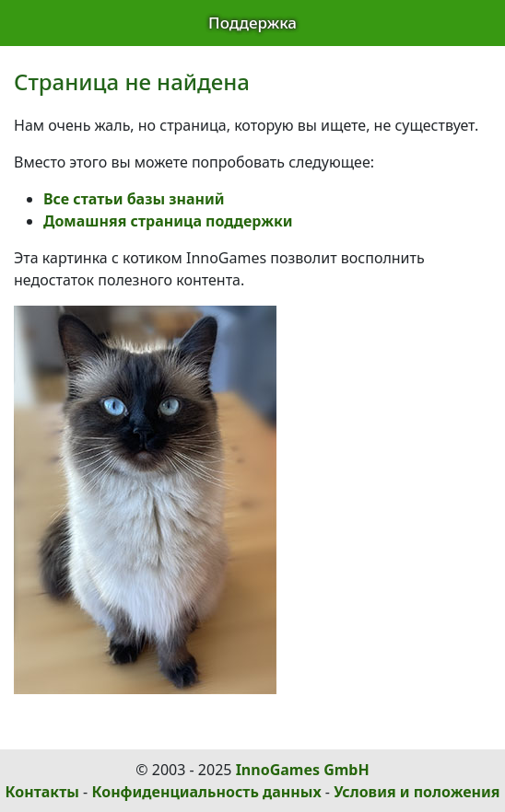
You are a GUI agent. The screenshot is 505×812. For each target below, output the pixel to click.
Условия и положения (417, 792)
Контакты (42, 792)
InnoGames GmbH (303, 770)
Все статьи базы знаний (134, 199)
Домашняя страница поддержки (168, 221)
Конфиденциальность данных (206, 792)
